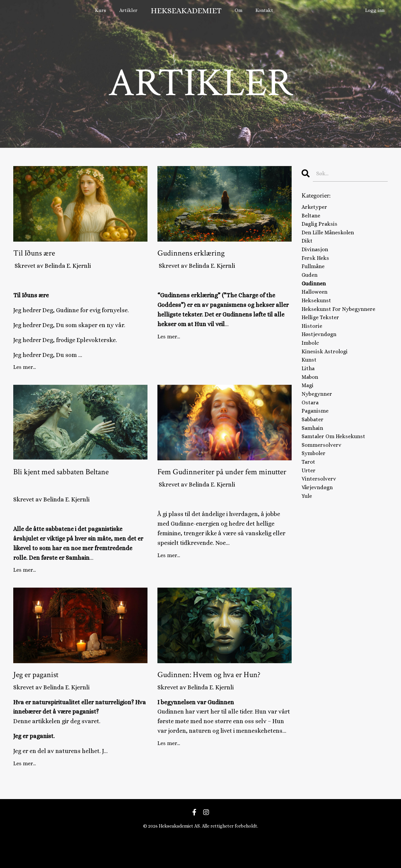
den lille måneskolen (331, 237)
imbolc (311, 361)
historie (312, 342)
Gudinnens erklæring (207, 255)
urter (309, 504)
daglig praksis (321, 227)
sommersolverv (323, 475)
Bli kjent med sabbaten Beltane (66, 486)
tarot (309, 494)
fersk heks (316, 265)
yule (308, 533)
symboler (315, 485)
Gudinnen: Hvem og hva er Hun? (220, 708)
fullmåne (315, 275)
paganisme (316, 437)
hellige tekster (322, 332)
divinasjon (316, 256)
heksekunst (318, 313)
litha (309, 389)
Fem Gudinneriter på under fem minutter (221, 486)
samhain (314, 456)
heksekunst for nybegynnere (342, 323)
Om (239, 11)
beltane (312, 218)
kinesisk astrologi (326, 371)
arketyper (315, 208)
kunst (310, 380)
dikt (307, 246)
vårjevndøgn (319, 523)
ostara (311, 428)
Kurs (103, 11)
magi (308, 409)
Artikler (130, 11)
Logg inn (375, 11)
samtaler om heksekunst (337, 466)
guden (311, 284)
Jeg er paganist (47, 700)
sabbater (314, 447)
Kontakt (264, 11)
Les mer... (25, 372)
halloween (316, 304)
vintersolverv (320, 514)
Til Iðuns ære (45, 255)
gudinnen (315, 294)
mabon (311, 399)
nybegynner (318, 418)
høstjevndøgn (321, 351)
